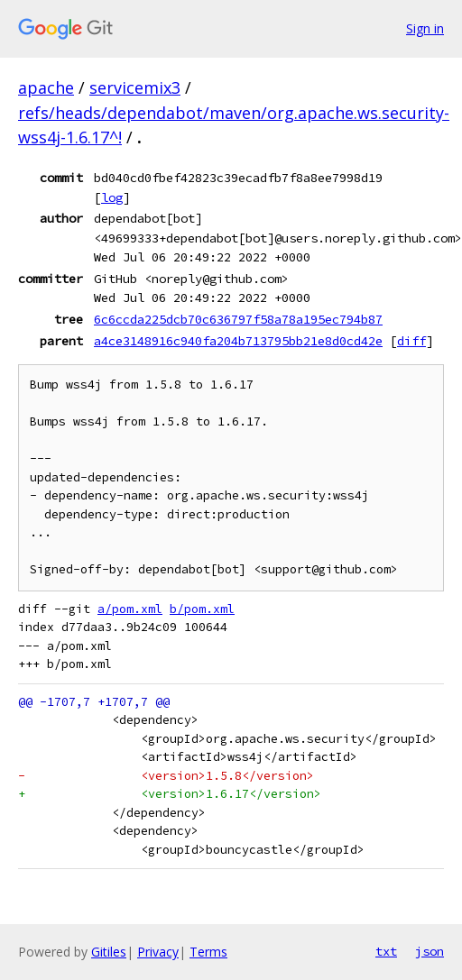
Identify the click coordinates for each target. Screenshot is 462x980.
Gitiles (109, 952)
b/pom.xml (202, 609)
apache (46, 87)
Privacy (158, 952)
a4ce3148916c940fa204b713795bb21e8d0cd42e (238, 341)
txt (386, 951)
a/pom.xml (130, 609)
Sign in (425, 28)
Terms (208, 952)
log (112, 197)
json (430, 951)
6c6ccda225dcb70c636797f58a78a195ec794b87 (238, 319)
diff (411, 341)
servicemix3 (135, 87)
